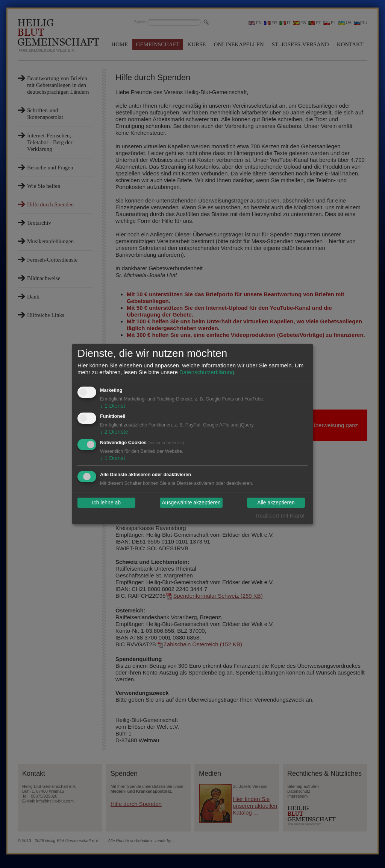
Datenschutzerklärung (207, 372)
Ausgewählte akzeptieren (191, 503)
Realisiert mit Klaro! (280, 515)
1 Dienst (113, 406)
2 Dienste (114, 432)
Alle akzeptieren (276, 503)
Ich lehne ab (106, 503)
